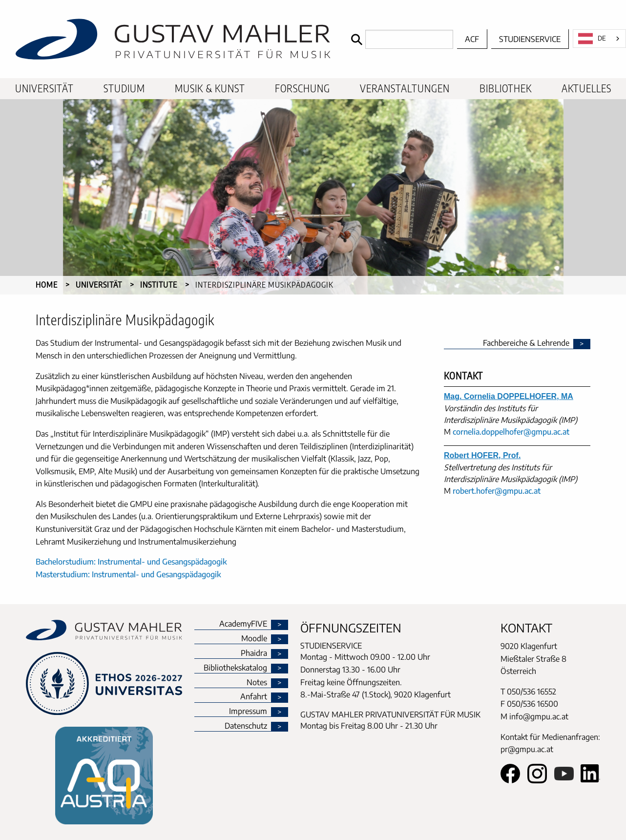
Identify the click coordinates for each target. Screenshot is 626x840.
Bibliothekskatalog (235, 668)
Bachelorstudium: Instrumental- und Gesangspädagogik (131, 562)
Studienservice (530, 39)
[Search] (400, 39)
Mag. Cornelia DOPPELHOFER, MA (509, 396)
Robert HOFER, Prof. (482, 455)
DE (592, 39)
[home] (173, 39)
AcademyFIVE (243, 624)
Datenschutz (246, 726)
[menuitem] (44, 89)
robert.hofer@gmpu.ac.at (497, 491)
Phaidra (254, 653)
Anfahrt (254, 697)
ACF (472, 39)
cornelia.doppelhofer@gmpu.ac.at (511, 432)
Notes (257, 683)
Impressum (248, 712)
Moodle (254, 639)
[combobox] (599, 39)
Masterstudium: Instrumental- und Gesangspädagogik (128, 574)
